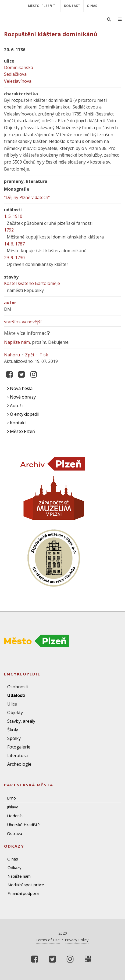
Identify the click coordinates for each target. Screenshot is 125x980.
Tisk (44, 355)
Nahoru (12, 355)
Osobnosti (18, 687)
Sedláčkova (15, 74)
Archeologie (19, 764)
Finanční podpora (23, 893)
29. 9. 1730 (14, 258)
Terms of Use (48, 940)
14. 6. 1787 (14, 244)
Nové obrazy (22, 397)
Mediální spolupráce (26, 885)
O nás (92, 6)
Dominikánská (19, 67)
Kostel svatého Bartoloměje (32, 283)
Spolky (14, 738)
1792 (9, 230)
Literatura (17, 755)
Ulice (12, 704)
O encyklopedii (23, 414)
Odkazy (15, 867)
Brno (11, 798)
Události (16, 695)
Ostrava (15, 833)
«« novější (32, 322)
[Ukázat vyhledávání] (109, 19)
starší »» (12, 322)
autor (10, 303)
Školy (13, 730)
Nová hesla (20, 388)
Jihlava (13, 807)
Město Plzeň (21, 431)
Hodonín (15, 816)
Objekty (15, 713)
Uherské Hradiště (23, 824)
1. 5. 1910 (13, 216)
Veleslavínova (18, 81)
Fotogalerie (19, 747)
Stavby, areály (21, 721)
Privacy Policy (77, 940)
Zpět (30, 355)
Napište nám (17, 342)
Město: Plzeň (42, 6)
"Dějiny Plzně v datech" (27, 197)
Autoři (15, 406)
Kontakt (72, 6)
